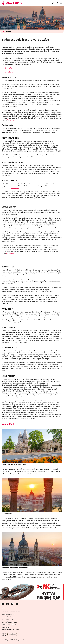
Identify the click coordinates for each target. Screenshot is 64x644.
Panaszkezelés (6, 627)
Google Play (9, 68)
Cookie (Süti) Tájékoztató (10, 617)
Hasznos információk (8, 614)
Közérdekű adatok (7, 620)
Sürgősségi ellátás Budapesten (11, 612)
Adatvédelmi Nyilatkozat (9, 625)
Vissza (7, 31)
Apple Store (9, 72)
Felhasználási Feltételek (9, 622)
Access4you (11, 120)
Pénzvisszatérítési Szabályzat (10, 630)
